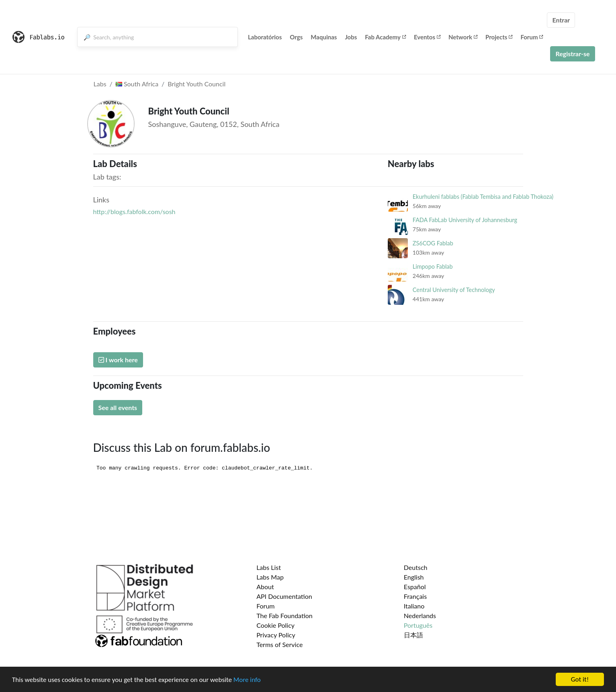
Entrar (561, 20)
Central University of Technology (454, 290)
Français (415, 596)
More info (247, 680)
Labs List (269, 567)
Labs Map (270, 577)
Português (418, 625)
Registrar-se (572, 54)
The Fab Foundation (284, 615)
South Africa (137, 84)
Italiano (414, 606)
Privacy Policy (276, 635)
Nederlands (420, 615)
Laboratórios (265, 37)
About (265, 587)
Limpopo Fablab (433, 266)
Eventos (427, 37)
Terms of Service (279, 644)
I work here (118, 360)
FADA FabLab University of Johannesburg (465, 220)
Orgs (296, 37)
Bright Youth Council (196, 84)
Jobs (351, 37)
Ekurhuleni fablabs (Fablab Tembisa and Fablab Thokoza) (483, 197)
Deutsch (416, 567)
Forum (532, 37)
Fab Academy (385, 37)
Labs (100, 84)
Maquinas (324, 37)
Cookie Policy (275, 625)
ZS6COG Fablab (433, 243)
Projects (499, 37)
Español (415, 587)
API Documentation (284, 596)
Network (463, 37)
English (414, 577)
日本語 (413, 635)
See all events (118, 407)
